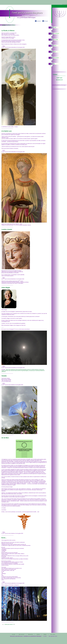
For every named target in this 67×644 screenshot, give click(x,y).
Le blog (4, 25)
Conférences (56, 58)
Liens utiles (53, 634)
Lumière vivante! (7, 229)
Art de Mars (5, 438)
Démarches (55, 40)
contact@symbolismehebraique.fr (59, 85)
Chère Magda (6, 288)
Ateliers (54, 46)
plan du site (65, 4)
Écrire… (4, 538)
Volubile (4, 376)
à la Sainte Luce (7, 131)
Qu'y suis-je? (56, 33)
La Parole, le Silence (8, 31)
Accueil (54, 27)
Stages (54, 52)
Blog (54, 64)
